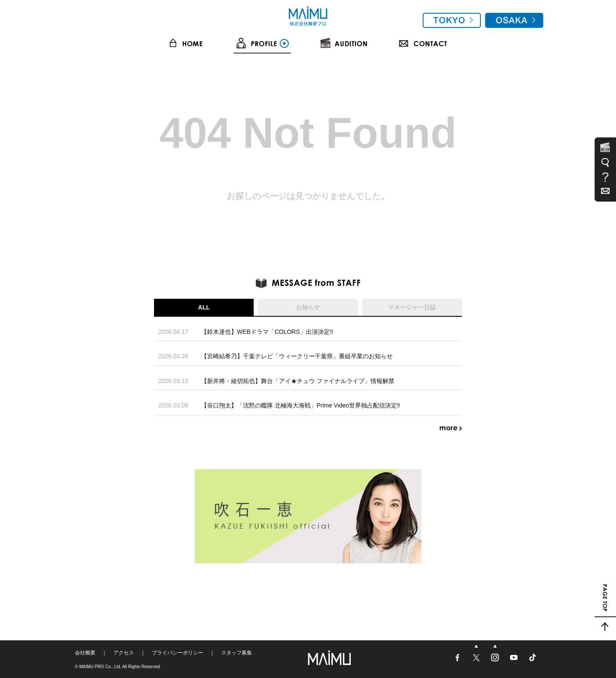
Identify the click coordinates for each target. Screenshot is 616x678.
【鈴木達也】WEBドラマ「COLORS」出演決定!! (267, 332)
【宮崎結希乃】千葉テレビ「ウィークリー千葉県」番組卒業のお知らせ (297, 356)
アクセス (124, 653)
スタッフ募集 (237, 653)
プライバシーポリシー (178, 653)
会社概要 (85, 653)
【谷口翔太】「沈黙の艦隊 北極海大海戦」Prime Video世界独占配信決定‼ (301, 405)
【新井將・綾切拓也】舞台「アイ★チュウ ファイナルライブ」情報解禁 (298, 381)
